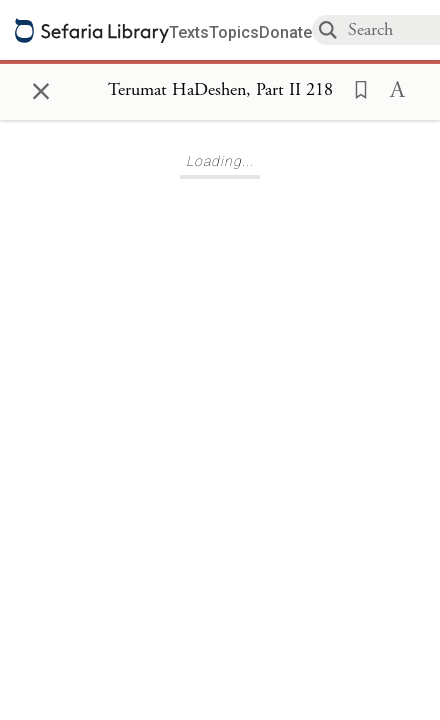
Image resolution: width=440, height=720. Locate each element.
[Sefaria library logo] (92, 30)
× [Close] (41, 88)
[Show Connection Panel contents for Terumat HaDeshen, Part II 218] (220, 91)
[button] (355, 88)
